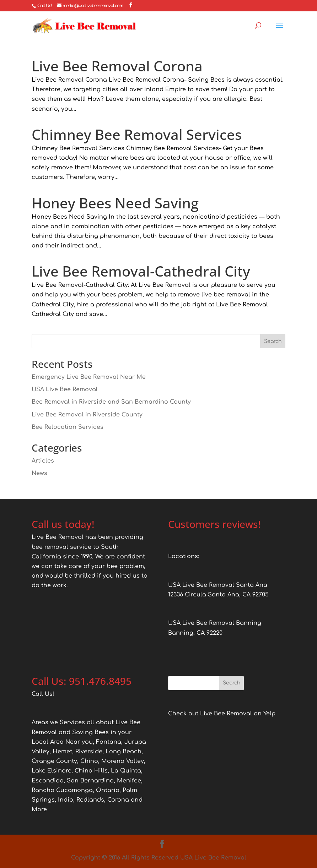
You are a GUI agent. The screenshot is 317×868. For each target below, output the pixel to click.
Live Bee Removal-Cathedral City (141, 271)
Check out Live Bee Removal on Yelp (222, 714)
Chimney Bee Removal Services (137, 134)
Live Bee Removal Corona (117, 66)
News (39, 473)
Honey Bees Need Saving (115, 203)
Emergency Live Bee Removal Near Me (89, 377)
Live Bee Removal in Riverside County (87, 415)
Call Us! (44, 6)
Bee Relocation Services (68, 427)
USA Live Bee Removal (65, 389)
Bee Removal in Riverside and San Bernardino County (111, 402)
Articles (43, 461)
